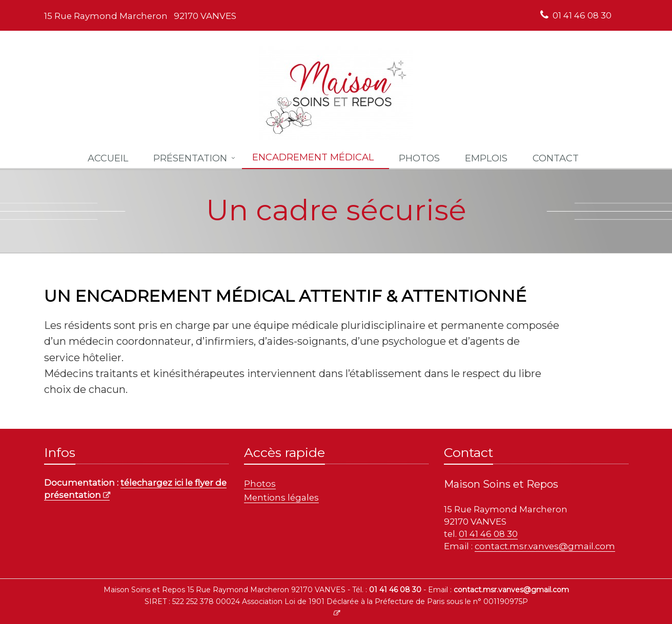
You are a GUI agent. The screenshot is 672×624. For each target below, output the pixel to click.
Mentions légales (281, 497)
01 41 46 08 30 (582, 15)
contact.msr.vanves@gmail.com (545, 546)
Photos (260, 484)
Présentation (190, 158)
